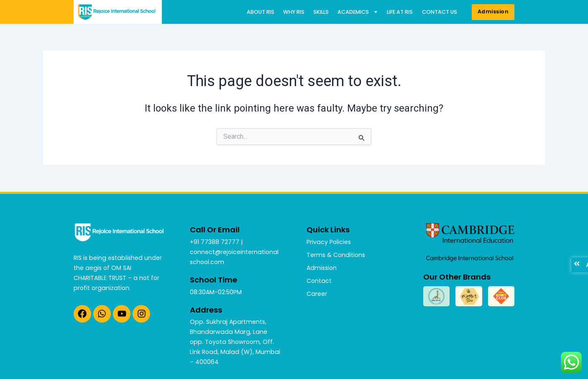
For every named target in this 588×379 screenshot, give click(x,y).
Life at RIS (400, 12)
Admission (322, 268)
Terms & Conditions (336, 255)
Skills (321, 12)
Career (317, 294)
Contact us (440, 12)
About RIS (261, 12)
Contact (319, 281)
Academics (358, 12)
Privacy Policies (329, 242)
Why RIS (294, 12)
